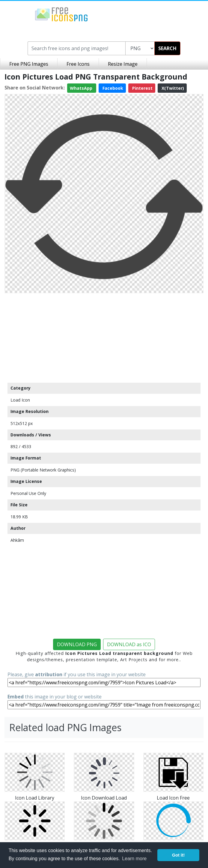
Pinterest (142, 88)
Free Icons (78, 64)
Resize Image (123, 64)
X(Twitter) (172, 88)
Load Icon (20, 400)
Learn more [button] (134, 859)
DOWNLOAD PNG (77, 644)
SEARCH (167, 48)
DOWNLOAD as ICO (129, 644)
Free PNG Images (29, 64)
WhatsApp (82, 88)
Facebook (112, 88)
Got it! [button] (178, 855)
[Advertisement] (104, 338)
